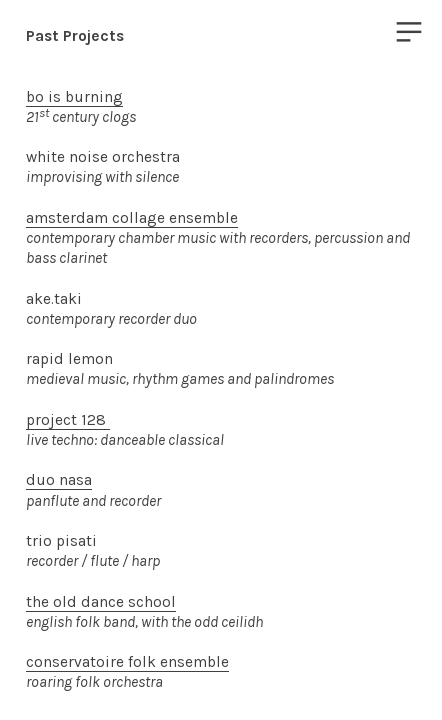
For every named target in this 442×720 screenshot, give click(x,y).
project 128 (68, 420)
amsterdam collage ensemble (132, 218)
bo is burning (74, 97)
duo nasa (59, 480)
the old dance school (101, 602)
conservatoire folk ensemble (127, 662)
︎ (409, 32)
